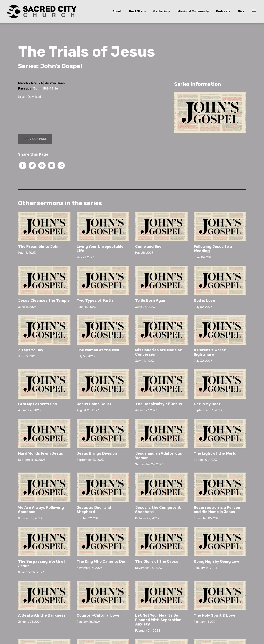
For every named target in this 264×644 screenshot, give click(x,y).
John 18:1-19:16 (46, 89)
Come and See (148, 247)
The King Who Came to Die (101, 561)
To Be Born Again (151, 300)
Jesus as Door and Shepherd (94, 510)
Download (34, 97)
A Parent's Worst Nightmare (210, 352)
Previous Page (35, 139)
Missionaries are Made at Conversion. (159, 352)
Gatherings (162, 11)
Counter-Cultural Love (98, 615)
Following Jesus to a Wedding (213, 249)
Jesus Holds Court (94, 404)
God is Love (204, 300)
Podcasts (223, 11)
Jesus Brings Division (97, 453)
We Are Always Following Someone (41, 510)
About (117, 11)
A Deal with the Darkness (42, 615)
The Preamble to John (39, 247)
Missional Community (193, 11)
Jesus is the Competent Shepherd (158, 510)
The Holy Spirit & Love (214, 589)
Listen (22, 97)
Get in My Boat (207, 404)
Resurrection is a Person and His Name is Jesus (217, 510)
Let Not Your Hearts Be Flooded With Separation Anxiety (158, 620)
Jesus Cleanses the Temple (44, 300)
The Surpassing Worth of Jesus (42, 564)
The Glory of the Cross (157, 561)
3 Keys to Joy (31, 350)
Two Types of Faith (95, 300)
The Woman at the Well (98, 350)
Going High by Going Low (216, 561)
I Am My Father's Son (37, 404)
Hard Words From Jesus (41, 453)
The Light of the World (215, 453)
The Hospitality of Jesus (159, 404)
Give (241, 11)
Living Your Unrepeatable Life (100, 249)
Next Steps (137, 11)
